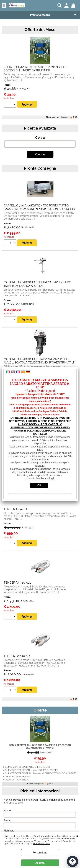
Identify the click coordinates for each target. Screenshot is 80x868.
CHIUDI (77, 836)
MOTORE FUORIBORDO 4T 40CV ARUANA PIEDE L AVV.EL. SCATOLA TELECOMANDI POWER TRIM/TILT (39, 297)
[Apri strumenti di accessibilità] (73, 861)
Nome (7, 747)
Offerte (40, 647)
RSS (75, 636)
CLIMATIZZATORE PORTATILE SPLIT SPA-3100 (27, 703)
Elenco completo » (36, 720)
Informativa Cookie (41, 844)
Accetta (40, 863)
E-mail (7, 757)
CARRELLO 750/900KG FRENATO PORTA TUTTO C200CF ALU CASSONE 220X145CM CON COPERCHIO (39, 144)
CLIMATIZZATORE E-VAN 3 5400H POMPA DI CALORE (31, 707)
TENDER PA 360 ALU (18, 519)
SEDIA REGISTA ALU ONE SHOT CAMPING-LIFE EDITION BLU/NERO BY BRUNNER (40, 683)
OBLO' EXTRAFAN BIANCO (18, 713)
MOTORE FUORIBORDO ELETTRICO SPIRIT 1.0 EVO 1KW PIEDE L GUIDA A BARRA (37, 220)
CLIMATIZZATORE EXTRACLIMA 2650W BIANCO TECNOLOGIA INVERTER (41, 710)
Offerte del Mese (40, 30)
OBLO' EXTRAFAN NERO (17, 716)
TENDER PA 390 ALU (18, 592)
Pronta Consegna (40, 15)
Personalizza (40, 853)
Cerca (40, 74)
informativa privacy (49, 798)
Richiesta (9, 767)
